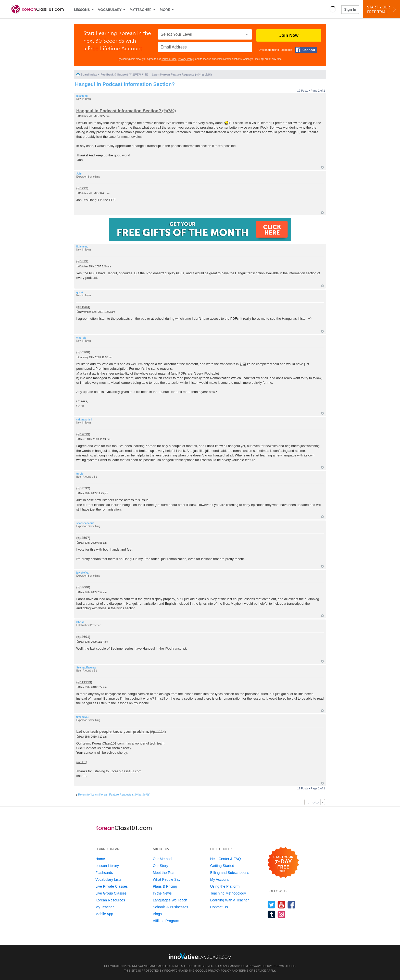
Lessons (82, 10)
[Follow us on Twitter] (272, 905)
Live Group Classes (111, 893)
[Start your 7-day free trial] (283, 863)
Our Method (162, 859)
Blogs (157, 914)
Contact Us (219, 907)
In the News (162, 893)
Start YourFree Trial (382, 10)
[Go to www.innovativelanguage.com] (200, 956)
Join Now (289, 35)
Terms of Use (169, 59)
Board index (89, 75)
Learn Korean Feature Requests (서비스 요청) (182, 75)
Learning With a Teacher (230, 900)
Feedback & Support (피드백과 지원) (124, 75)
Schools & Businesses (171, 907)
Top (322, 167)
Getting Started (222, 866)
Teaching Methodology (228, 893)
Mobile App (104, 914)
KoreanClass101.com (231, 966)
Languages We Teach (170, 900)
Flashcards (104, 873)
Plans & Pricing (165, 886)
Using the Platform (225, 886)
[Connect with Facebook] (306, 50)
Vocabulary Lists (108, 879)
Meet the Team (165, 873)
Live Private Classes (112, 886)
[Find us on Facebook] (291, 905)
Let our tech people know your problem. (113, 731)
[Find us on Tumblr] (272, 914)
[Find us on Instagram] (282, 914)
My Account (219, 879)
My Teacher (141, 10)
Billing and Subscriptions (230, 873)
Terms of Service (252, 971)
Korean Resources (110, 900)
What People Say (167, 879)
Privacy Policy (186, 59)
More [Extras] (165, 10)
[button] (333, 9)
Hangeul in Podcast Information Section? (125, 84)
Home (100, 859)
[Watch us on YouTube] (282, 905)
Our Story (160, 866)
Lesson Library (107, 866)
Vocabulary (110, 10)
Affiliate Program (166, 921)
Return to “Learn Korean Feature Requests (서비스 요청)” (114, 795)
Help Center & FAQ (226, 859)
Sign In (350, 9)
